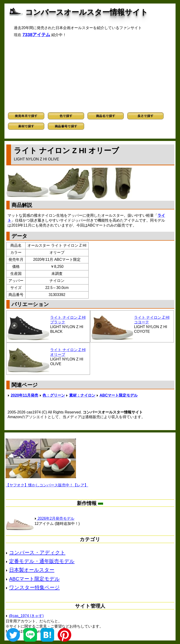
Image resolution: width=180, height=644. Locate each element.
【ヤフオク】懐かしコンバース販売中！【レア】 (47, 485)
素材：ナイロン (82, 395)
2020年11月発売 (24, 395)
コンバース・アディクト (37, 552)
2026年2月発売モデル (54, 518)
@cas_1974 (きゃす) (26, 616)
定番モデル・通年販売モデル (42, 561)
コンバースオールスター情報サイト (87, 12)
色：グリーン (54, 395)
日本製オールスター (32, 570)
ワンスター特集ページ (34, 587)
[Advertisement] (90, 75)
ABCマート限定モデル (119, 395)
